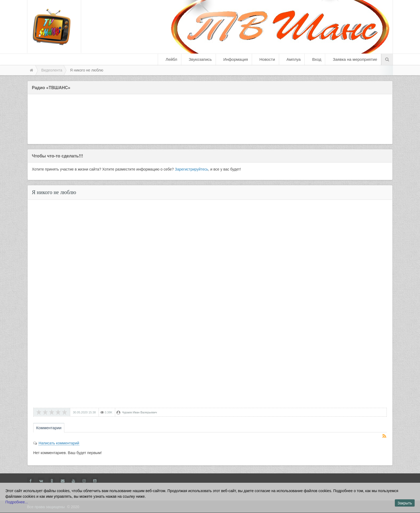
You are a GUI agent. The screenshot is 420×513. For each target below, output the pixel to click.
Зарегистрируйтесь (192, 169)
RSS (385, 436)
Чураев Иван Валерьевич (139, 412)
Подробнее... (17, 502)
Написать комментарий (59, 443)
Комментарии (49, 428)
